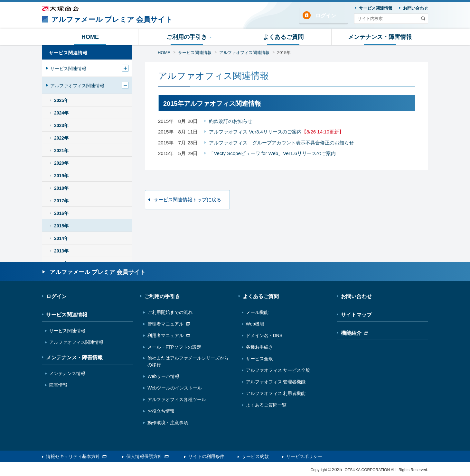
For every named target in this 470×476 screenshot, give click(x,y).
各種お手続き (259, 347)
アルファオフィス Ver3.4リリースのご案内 (276, 132)
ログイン (326, 16)
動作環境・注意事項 (168, 423)
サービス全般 (259, 359)
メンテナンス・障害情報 (74, 357)
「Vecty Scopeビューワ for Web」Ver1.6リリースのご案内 (272, 153)
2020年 (61, 163)
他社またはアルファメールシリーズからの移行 (188, 361)
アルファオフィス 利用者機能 (276, 393)
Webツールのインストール (175, 388)
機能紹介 (355, 333)
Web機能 (255, 324)
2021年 (61, 151)
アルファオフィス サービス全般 (278, 370)
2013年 (61, 251)
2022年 (61, 138)
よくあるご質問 (261, 296)
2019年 (61, 176)
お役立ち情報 (161, 411)
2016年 (61, 213)
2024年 (61, 113)
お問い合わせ (356, 296)
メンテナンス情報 (67, 373)
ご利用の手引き (162, 296)
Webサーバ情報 (163, 376)
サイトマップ (356, 315)
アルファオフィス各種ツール (177, 399)
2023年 (61, 125)
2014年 (61, 238)
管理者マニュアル (169, 324)
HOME (164, 53)
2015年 (284, 53)
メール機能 (257, 312)
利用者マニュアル (169, 335)
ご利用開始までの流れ (170, 312)
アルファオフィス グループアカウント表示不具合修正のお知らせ (281, 143)
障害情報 (58, 385)
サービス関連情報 (195, 53)
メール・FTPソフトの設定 (174, 347)
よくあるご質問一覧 (266, 405)
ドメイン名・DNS (264, 335)
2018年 (61, 188)
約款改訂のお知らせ (231, 121)
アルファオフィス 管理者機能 (276, 382)
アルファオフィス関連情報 (244, 53)
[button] (187, 37)
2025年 (61, 100)
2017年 (61, 201)
